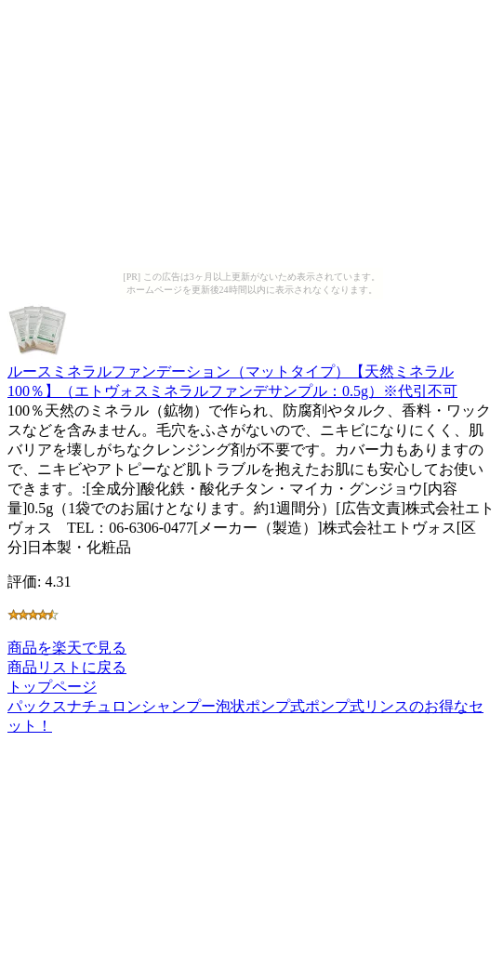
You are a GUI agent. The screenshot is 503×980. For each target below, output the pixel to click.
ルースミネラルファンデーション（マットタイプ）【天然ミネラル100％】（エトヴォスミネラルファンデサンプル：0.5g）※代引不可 (232, 372)
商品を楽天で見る (67, 648)
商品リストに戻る (67, 667)
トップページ (52, 687)
